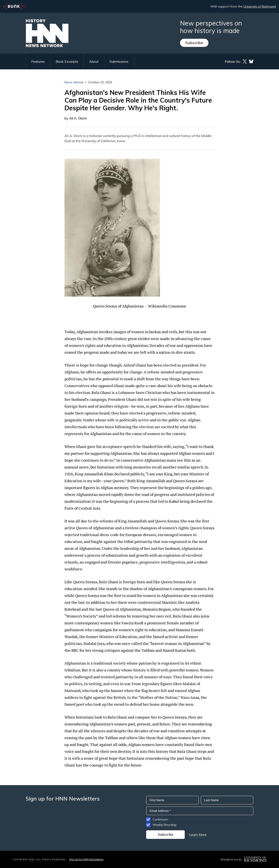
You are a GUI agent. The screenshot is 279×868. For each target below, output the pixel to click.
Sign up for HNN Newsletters (86, 859)
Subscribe (194, 43)
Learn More (198, 835)
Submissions (119, 61)
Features (38, 61)
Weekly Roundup (165, 825)
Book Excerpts (67, 61)
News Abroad (74, 82)
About (94, 61)
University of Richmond (260, 6)
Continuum (160, 819)
